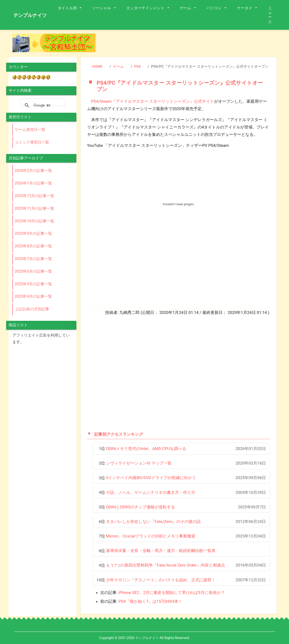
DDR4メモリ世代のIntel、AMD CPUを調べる (146, 449)
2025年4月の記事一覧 (34, 296)
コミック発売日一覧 (32, 142)
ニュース (270, 15)
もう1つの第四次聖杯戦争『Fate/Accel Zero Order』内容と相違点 (166, 565)
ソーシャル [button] (102, 8)
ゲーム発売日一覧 (30, 130)
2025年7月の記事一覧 (34, 259)
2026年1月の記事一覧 (34, 183)
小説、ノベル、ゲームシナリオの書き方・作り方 (151, 492)
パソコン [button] (215, 8)
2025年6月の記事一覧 (34, 271)
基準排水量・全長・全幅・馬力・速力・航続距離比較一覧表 (161, 551)
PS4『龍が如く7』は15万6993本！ (150, 601)
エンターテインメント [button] (146, 8)
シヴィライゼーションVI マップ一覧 (139, 463)
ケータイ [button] (245, 8)
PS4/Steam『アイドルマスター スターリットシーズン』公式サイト (153, 101)
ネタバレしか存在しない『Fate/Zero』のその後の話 (153, 521)
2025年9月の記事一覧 (34, 233)
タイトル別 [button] (68, 8)
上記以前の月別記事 (32, 309)
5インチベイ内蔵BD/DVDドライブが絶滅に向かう (151, 478)
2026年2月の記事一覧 (34, 171)
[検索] (42, 105)
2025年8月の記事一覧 (34, 246)
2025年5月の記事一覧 (34, 284)
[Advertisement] (190, 44)
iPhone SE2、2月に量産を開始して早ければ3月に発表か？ (172, 593)
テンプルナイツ (30, 15)
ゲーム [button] (186, 8)
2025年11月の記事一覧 (35, 208)
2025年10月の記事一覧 (35, 221)
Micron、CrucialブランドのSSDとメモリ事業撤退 (151, 536)
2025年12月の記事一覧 (35, 196)
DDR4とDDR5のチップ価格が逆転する (140, 507)
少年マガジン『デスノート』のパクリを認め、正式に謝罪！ (161, 580)
